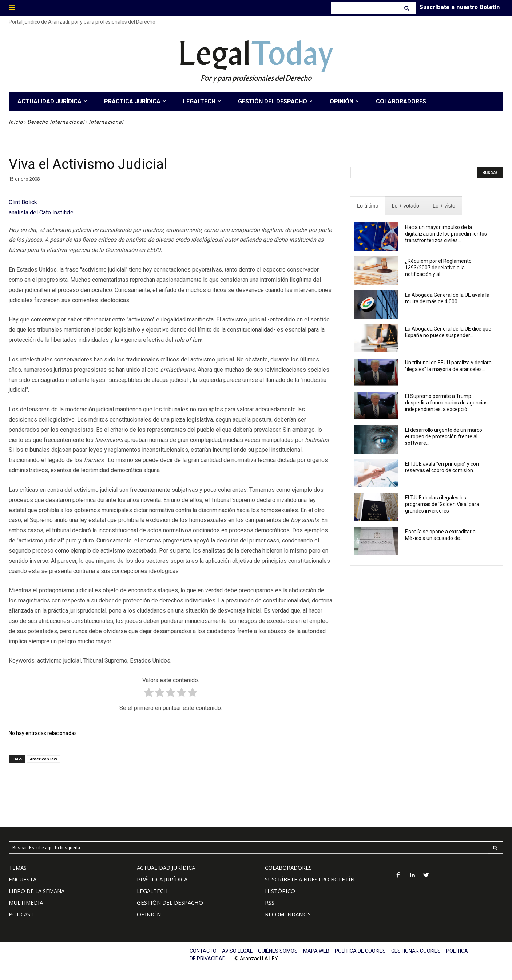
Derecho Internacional (56, 122)
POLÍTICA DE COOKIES (360, 951)
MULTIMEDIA (26, 902)
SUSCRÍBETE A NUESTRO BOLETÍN (310, 879)
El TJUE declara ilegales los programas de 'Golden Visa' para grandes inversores (442, 504)
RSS (270, 902)
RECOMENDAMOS (288, 914)
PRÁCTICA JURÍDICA (162, 879)
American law (43, 759)
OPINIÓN (149, 914)
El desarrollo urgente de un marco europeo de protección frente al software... (444, 436)
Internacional (106, 122)
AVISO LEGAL (237, 951)
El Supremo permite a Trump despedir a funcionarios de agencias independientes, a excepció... (446, 403)
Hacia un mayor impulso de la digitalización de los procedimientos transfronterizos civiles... (446, 234)
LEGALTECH (152, 891)
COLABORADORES (288, 868)
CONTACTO (203, 951)
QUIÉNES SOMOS (278, 951)
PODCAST (21, 914)
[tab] (368, 206)
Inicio (16, 122)
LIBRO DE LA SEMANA (37, 891)
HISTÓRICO (280, 891)
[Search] (407, 8)
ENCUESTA (23, 879)
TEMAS (18, 868)
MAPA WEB (316, 951)
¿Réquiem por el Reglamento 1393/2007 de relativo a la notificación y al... (438, 268)
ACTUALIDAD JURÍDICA (166, 868)
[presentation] (368, 206)
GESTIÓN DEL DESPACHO (170, 902)
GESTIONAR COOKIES (416, 951)
